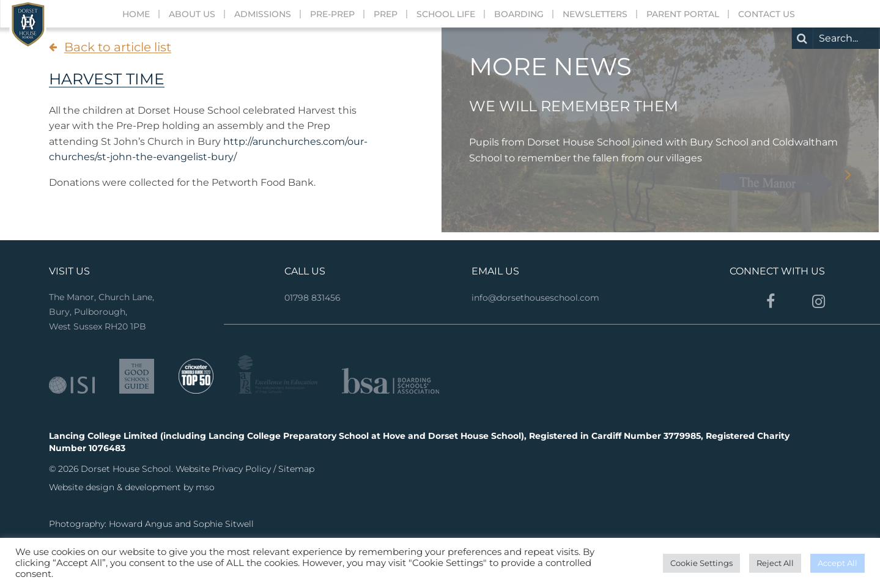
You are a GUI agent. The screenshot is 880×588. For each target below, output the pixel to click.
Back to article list (118, 47)
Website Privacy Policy (224, 469)
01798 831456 (312, 298)
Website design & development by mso (132, 487)
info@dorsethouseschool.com (535, 298)
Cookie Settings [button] (701, 563)
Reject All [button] (775, 563)
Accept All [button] (837, 563)
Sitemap (296, 469)
